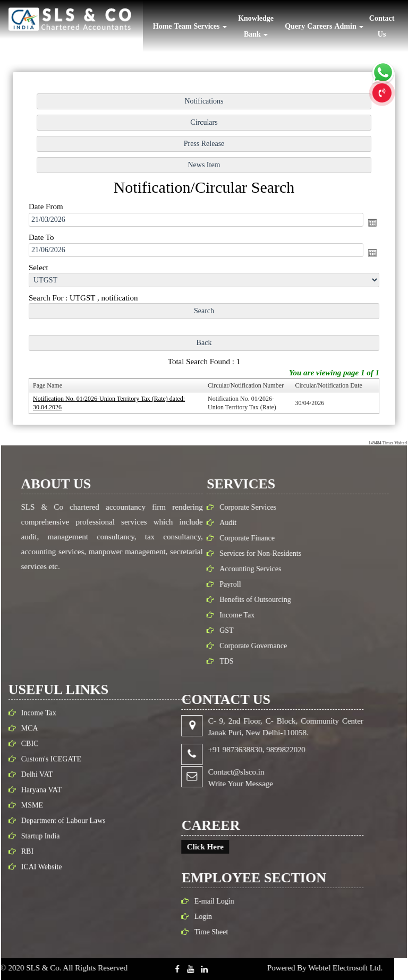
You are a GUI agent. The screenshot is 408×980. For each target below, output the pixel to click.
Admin (349, 26)
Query (295, 26)
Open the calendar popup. (370, 223)
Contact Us (382, 26)
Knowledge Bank (256, 26)
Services (210, 26)
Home (163, 26)
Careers (320, 26)
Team (183, 26)
